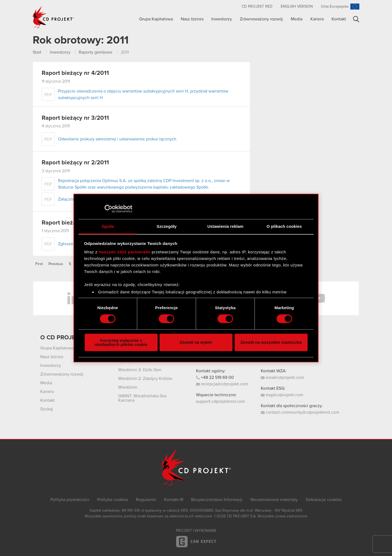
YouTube (318, 298)
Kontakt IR (174, 500)
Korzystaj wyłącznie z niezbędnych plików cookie (121, 342)
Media (297, 19)
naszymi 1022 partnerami (125, 252)
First (39, 264)
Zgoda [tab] (108, 226)
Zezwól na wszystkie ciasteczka (271, 342)
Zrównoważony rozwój (261, 19)
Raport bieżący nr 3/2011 (75, 118)
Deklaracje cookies (324, 500)
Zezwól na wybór (196, 342)
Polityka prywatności (70, 500)
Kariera (317, 19)
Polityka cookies (113, 500)
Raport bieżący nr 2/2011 (75, 163)
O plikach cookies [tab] (284, 226)
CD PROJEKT (53, 17)
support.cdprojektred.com (220, 401)
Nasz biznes (192, 19)
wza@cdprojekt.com (282, 377)
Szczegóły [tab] (166, 226)
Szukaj (356, 19)
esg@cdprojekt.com (282, 395)
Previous (56, 264)
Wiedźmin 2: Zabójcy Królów (145, 379)
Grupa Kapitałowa (156, 19)
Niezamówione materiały (274, 500)
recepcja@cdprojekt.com (222, 384)
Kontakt (339, 19)
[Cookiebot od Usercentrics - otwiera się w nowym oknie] (108, 209)
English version (297, 7)
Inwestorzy (222, 19)
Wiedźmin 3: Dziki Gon (140, 370)
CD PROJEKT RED (257, 7)
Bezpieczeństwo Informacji (217, 500)
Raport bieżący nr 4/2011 (75, 73)
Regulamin (146, 500)
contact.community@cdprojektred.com (300, 412)
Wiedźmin (128, 387)
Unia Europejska (335, 7)
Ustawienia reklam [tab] (226, 226)
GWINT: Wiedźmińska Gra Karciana (142, 398)
